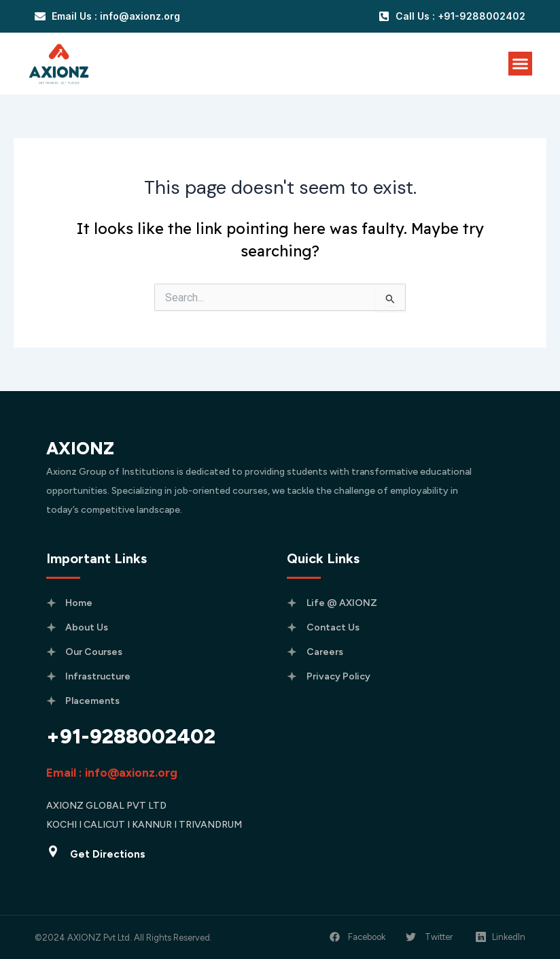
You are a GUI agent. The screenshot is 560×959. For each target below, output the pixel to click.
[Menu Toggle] (520, 64)
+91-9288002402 (131, 736)
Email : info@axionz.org (112, 773)
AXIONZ (80, 448)
